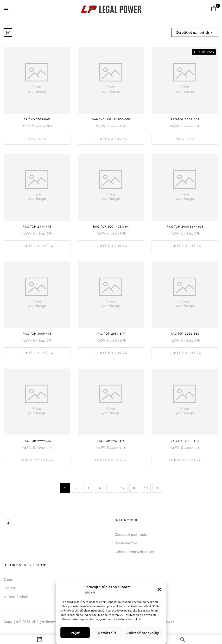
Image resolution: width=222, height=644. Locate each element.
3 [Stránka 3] (88, 488)
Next (157, 488)
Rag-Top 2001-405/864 (111, 227)
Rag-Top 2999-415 (37, 441)
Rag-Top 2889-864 (185, 119)
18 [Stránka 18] (134, 488)
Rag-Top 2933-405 (185, 441)
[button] (159, 589)
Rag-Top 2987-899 (111, 334)
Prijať (75, 633)
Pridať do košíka (111, 139)
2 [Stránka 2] (76, 488)
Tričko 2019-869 (37, 119)
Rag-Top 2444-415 (37, 227)
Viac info (37, 139)
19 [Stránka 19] (146, 488)
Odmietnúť (107, 633)
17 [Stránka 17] (123, 488)
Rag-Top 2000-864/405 (185, 227)
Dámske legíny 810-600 (111, 119)
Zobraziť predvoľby (143, 633)
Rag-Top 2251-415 (111, 441)
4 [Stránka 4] (100, 488)
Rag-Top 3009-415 (37, 334)
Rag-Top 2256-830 (185, 334)
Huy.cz (169, 622)
